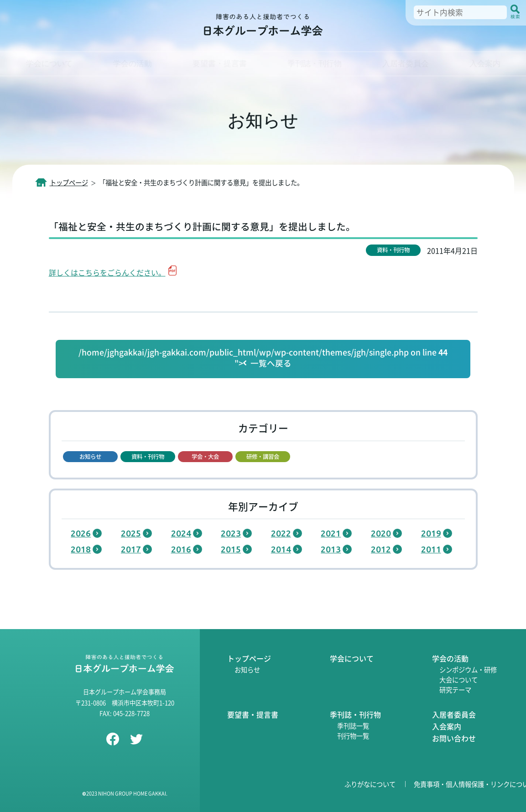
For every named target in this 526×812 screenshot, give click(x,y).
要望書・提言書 (253, 714)
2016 (181, 549)
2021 (331, 533)
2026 (81, 533)
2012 (381, 549)
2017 (131, 549)
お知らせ (247, 669)
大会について (458, 679)
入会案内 (447, 726)
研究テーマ (455, 690)
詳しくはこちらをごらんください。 (107, 272)
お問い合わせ (454, 738)
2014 (281, 549)
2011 (431, 549)
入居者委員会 (454, 714)
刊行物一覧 (353, 736)
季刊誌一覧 (353, 726)
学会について (352, 658)
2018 (81, 549)
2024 (181, 533)
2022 (281, 533)
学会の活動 (450, 658)
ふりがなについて (370, 784)
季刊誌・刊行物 (355, 714)
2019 (431, 533)
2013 (331, 549)
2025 (131, 533)
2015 (231, 549)
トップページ (249, 658)
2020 (381, 533)
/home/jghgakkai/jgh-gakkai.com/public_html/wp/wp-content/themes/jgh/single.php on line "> (263, 358)
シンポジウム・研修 (468, 669)
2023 (231, 533)
